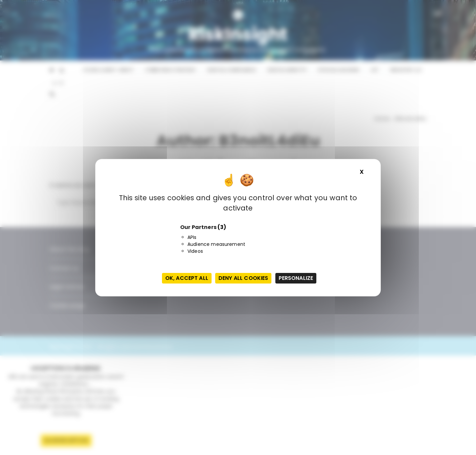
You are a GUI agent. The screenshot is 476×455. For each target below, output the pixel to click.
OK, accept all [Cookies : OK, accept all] (187, 278)
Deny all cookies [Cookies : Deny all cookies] (243, 278)
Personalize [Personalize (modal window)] (296, 278)
